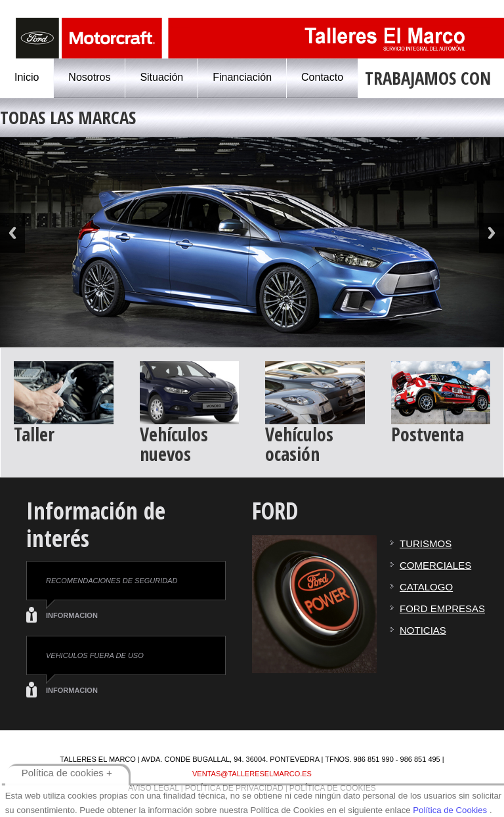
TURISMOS (426, 543)
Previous (12, 233)
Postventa (428, 434)
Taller (34, 434)
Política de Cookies (450, 810)
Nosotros (89, 77)
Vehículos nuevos (174, 444)
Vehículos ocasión (299, 444)
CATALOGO (426, 587)
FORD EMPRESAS (442, 608)
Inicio (27, 77)
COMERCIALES (435, 565)
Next (492, 233)
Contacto (322, 77)
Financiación (242, 77)
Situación (161, 77)
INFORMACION (72, 615)
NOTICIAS (423, 630)
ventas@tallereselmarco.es (252, 774)
